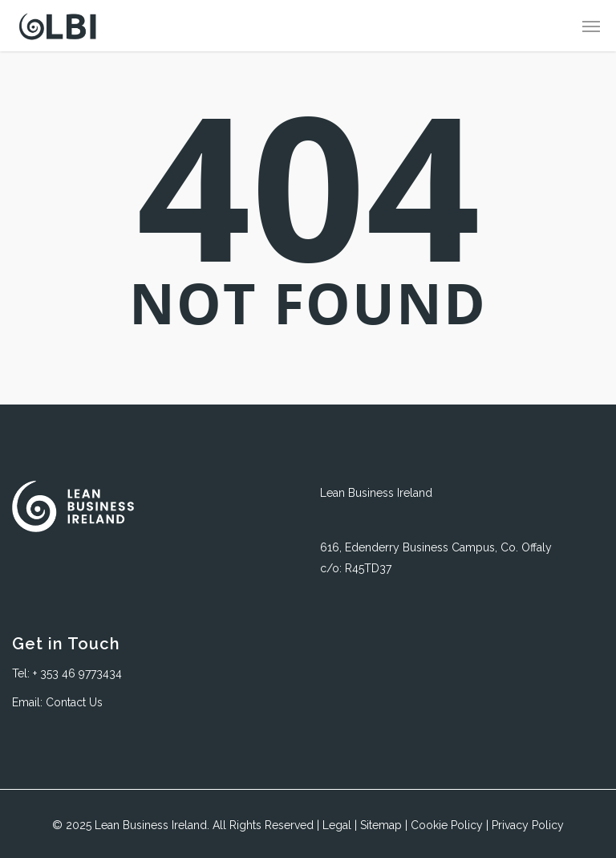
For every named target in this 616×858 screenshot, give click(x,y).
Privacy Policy (528, 825)
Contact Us (74, 702)
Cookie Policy (447, 825)
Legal (337, 825)
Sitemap (381, 825)
